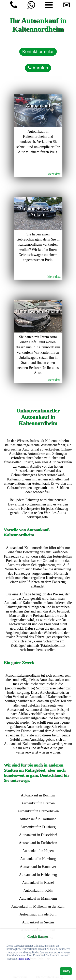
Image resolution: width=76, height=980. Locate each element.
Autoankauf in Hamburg (38, 859)
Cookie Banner (38, 937)
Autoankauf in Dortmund (38, 819)
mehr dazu (24, 959)
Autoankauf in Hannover (38, 867)
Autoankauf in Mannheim (38, 898)
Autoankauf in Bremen (38, 803)
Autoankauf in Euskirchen (38, 843)
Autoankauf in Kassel (38, 883)
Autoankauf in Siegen (38, 922)
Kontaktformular (38, 52)
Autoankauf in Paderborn (38, 914)
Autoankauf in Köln (38, 890)
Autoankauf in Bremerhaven (38, 811)
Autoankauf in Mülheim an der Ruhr (38, 906)
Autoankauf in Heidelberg (38, 875)
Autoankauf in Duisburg (38, 827)
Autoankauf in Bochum (38, 795)
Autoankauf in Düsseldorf (38, 835)
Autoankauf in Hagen (38, 851)
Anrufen (38, 68)
